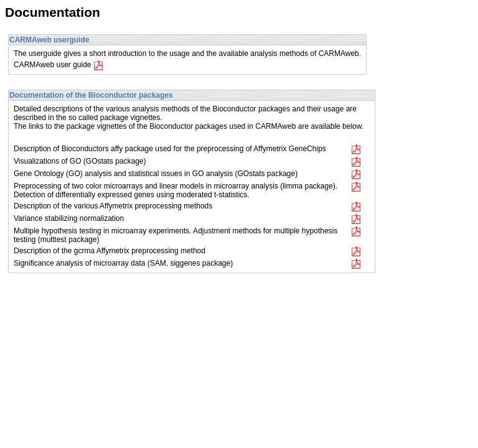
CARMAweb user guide (59, 65)
